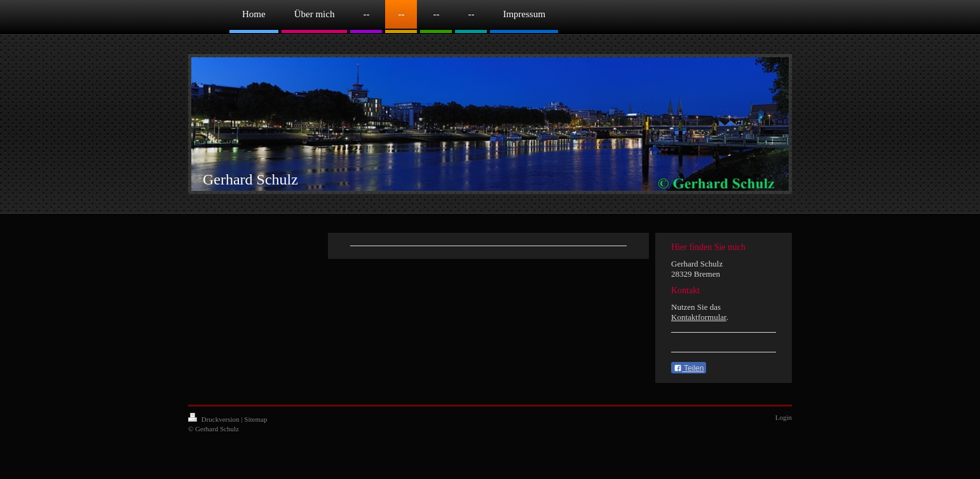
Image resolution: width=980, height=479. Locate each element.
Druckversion (214, 419)
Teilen (689, 368)
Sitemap (255, 419)
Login (784, 417)
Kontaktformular (699, 317)
